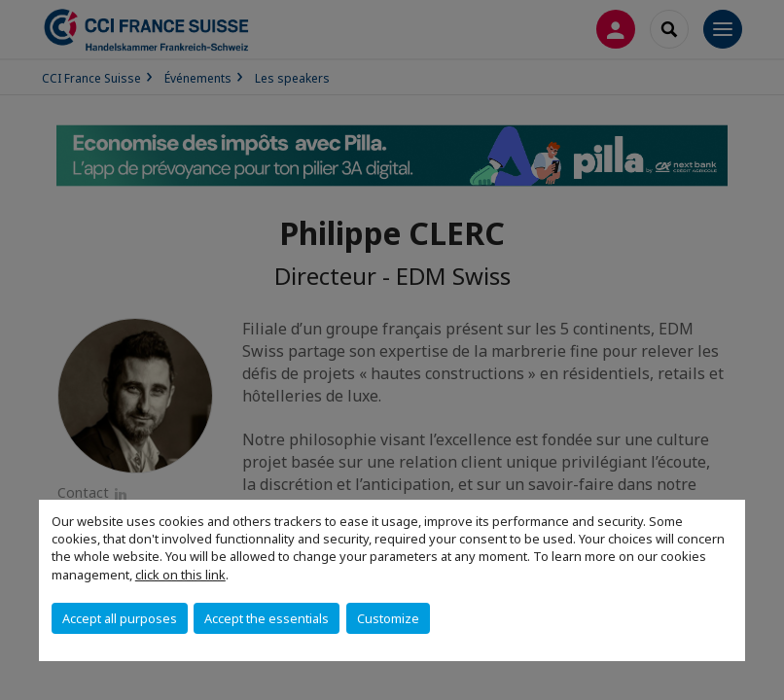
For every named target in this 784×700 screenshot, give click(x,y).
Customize (388, 618)
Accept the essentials (267, 618)
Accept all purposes (120, 618)
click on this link (180, 575)
